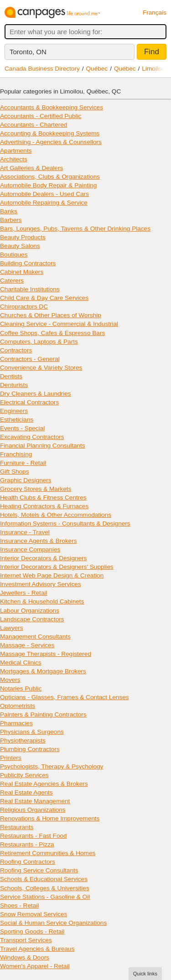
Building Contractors (28, 263)
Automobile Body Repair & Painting (48, 185)
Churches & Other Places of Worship (51, 315)
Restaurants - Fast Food (34, 836)
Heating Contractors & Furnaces (44, 506)
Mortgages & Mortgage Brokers (43, 671)
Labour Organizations (30, 611)
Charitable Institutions (30, 289)
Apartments (16, 151)
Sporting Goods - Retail (32, 931)
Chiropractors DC (24, 307)
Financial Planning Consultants (43, 446)
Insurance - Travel (25, 532)
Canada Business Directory (42, 69)
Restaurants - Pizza (27, 844)
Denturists (14, 385)
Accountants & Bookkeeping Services (52, 107)
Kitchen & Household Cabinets (42, 601)
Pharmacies (16, 723)
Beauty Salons (20, 246)
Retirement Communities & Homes (48, 853)
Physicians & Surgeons (32, 732)
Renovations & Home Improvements (50, 818)
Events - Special (22, 428)
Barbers (11, 220)
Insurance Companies (30, 549)
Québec (97, 69)
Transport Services (26, 940)
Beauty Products (23, 237)
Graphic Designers (26, 480)
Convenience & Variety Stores (41, 368)
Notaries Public (21, 689)
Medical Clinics (21, 663)
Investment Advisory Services (41, 584)
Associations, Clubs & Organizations (50, 177)
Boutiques (14, 255)
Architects (14, 159)
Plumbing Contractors (30, 749)
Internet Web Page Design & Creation (52, 575)
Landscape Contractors (32, 619)
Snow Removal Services (34, 914)
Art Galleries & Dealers (31, 168)
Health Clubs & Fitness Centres (43, 498)
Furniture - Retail (23, 463)
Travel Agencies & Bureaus (37, 949)
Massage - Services (27, 645)
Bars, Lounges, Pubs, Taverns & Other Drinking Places (75, 229)
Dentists (11, 376)
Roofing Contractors (28, 862)
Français (155, 13)
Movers (10, 680)
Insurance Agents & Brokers (39, 541)
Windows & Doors (25, 957)
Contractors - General (30, 359)
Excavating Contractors (32, 437)
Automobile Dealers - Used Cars (44, 194)
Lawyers (12, 628)
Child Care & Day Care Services (44, 298)
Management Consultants (35, 637)
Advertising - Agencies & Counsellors (51, 142)
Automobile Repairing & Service (44, 203)
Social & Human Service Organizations (53, 923)
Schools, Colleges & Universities (45, 888)
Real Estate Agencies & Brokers (44, 784)
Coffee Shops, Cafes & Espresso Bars (52, 333)
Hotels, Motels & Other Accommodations (56, 515)
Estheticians (17, 420)
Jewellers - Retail (24, 593)
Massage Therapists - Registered (46, 654)
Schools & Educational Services (44, 879)
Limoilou (153, 69)
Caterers (12, 281)
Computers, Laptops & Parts (39, 342)
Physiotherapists (23, 740)
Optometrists (18, 706)
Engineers (14, 411)
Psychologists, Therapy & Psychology (52, 766)
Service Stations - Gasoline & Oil (45, 897)
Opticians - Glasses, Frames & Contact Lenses (65, 697)
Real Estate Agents (26, 792)
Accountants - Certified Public (41, 116)
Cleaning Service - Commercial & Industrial (59, 324)
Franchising (16, 454)
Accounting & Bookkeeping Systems (50, 133)
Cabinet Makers (22, 272)
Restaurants (17, 827)
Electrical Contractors (29, 402)
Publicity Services (24, 775)
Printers (11, 758)
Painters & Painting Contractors (43, 714)
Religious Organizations (33, 810)
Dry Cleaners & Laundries (36, 394)
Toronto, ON (28, 52)
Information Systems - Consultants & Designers (65, 524)
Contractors (16, 350)
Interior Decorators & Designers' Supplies (57, 567)
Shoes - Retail (19, 905)
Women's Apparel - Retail (35, 966)
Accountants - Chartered (34, 125)
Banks (9, 211)
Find (152, 52)
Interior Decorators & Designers (43, 558)
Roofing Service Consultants (39, 870)
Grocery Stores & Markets (36, 489)
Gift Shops (14, 472)
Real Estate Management (35, 801)
